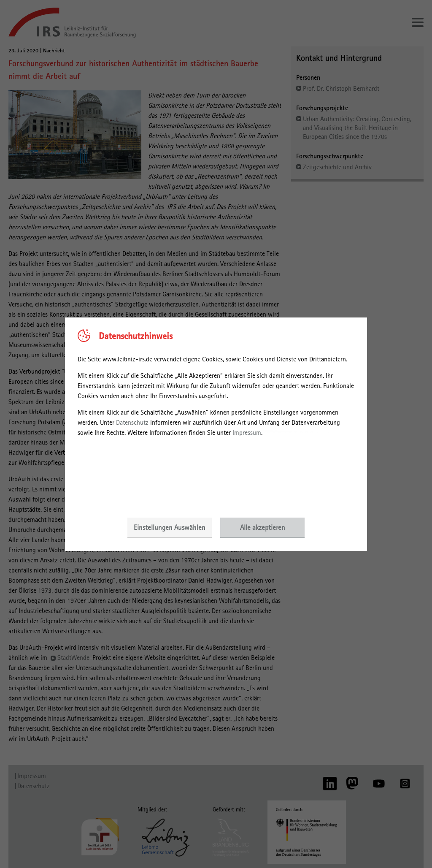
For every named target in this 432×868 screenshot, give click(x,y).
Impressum (247, 433)
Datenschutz (132, 422)
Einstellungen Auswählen (170, 527)
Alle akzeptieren (263, 527)
